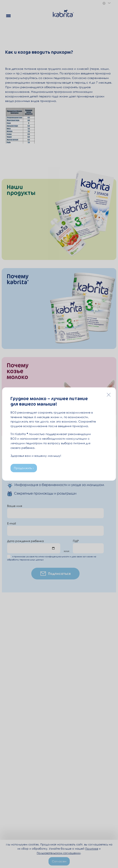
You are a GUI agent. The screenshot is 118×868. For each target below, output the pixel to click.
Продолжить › (24, 468)
